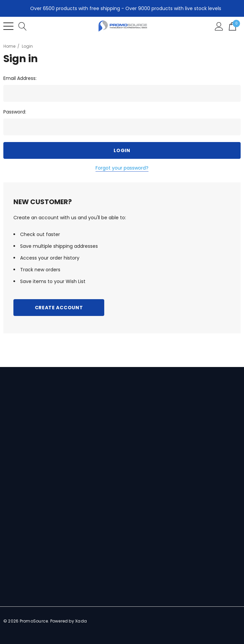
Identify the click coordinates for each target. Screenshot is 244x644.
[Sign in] (219, 26)
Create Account (59, 308)
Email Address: (20, 78)
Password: (15, 112)
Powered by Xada (69, 621)
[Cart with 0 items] (232, 26)
